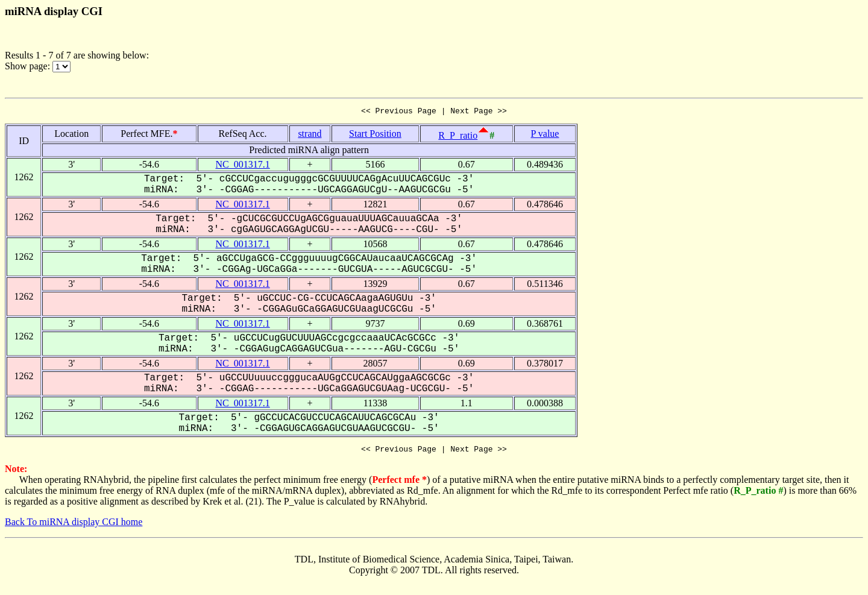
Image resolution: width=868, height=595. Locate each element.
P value (545, 135)
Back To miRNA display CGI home (74, 525)
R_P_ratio (458, 137)
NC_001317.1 (242, 166)
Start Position (375, 135)
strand (310, 135)
